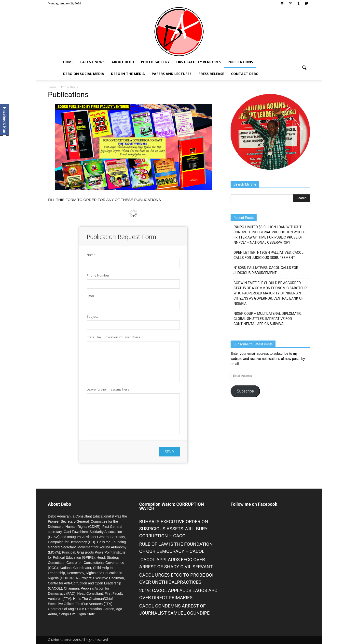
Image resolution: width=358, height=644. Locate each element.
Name (91, 255)
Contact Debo (245, 74)
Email (91, 296)
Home (68, 62)
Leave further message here (108, 389)
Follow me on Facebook (254, 504)
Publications (240, 62)
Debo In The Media (128, 74)
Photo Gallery (155, 62)
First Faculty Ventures (199, 62)
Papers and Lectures (172, 74)
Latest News (92, 62)
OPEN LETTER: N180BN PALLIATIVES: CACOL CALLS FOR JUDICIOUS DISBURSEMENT (268, 255)
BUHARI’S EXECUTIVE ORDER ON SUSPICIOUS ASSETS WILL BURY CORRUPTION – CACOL (174, 529)
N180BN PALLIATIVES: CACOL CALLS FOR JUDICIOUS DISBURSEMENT (266, 270)
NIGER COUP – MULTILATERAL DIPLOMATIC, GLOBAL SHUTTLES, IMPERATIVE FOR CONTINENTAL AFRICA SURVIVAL (268, 319)
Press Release (211, 74)
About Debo (123, 62)
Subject (92, 316)
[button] (304, 68)
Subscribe (245, 391)
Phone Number (98, 275)
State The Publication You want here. (114, 337)
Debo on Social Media (84, 74)
